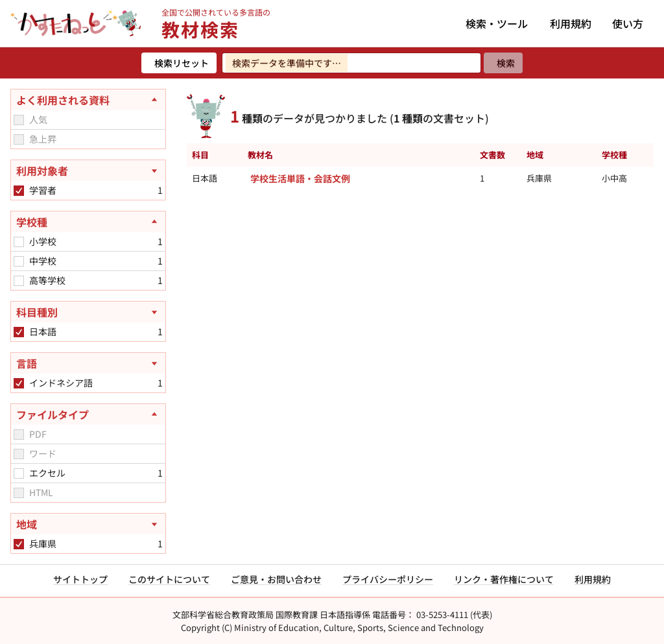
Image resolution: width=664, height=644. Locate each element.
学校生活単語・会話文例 (300, 178)
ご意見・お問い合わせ (276, 579)
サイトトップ (80, 579)
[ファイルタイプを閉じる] (88, 414)
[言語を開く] (88, 363)
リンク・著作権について (504, 579)
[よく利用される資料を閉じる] (88, 100)
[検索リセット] (179, 63)
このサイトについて (169, 579)
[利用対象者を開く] (88, 171)
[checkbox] (19, 120)
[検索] (503, 63)
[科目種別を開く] (88, 312)
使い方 (628, 23)
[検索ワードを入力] (351, 63)
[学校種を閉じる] (88, 222)
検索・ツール (497, 23)
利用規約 (571, 23)
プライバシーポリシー (388, 579)
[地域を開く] (88, 524)
